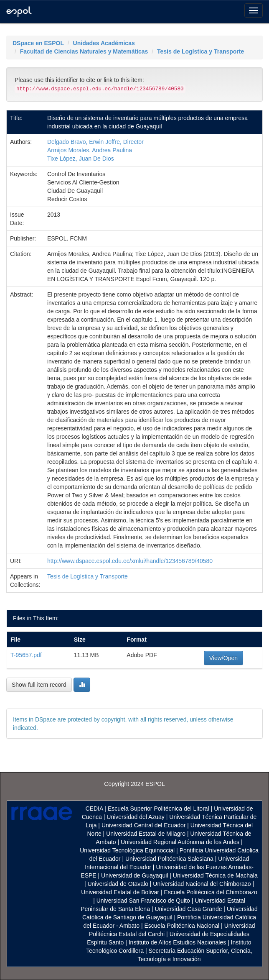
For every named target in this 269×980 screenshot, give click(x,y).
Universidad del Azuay (136, 817)
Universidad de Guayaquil (134, 875)
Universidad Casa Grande (189, 909)
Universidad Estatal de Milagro (146, 834)
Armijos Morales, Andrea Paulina (90, 150)
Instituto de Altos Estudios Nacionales (177, 942)
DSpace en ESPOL (38, 43)
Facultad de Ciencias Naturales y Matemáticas (84, 51)
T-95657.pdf (26, 655)
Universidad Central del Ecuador (144, 825)
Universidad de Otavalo (118, 884)
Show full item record (39, 685)
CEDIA (94, 809)
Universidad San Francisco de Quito (143, 901)
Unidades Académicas (104, 43)
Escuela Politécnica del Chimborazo (210, 892)
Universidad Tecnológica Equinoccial (127, 850)
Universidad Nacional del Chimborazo (202, 884)
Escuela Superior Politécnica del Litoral (159, 809)
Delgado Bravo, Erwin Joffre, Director (95, 142)
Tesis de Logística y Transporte (200, 51)
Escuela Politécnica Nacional (182, 926)
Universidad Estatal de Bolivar (120, 892)
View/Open (223, 658)
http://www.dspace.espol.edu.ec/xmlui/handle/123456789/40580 (130, 561)
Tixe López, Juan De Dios (81, 159)
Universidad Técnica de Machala (215, 875)
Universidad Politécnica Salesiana (169, 859)
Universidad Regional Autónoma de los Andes (180, 842)
